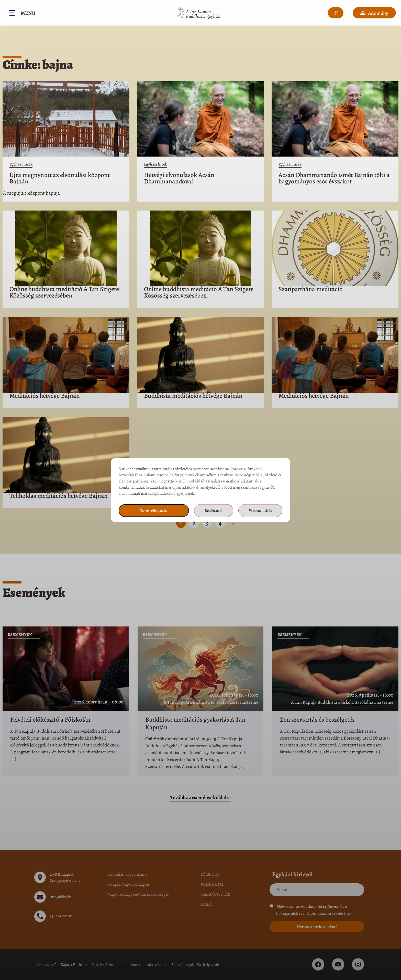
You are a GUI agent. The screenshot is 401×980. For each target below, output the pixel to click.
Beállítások (214, 511)
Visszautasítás (260, 511)
